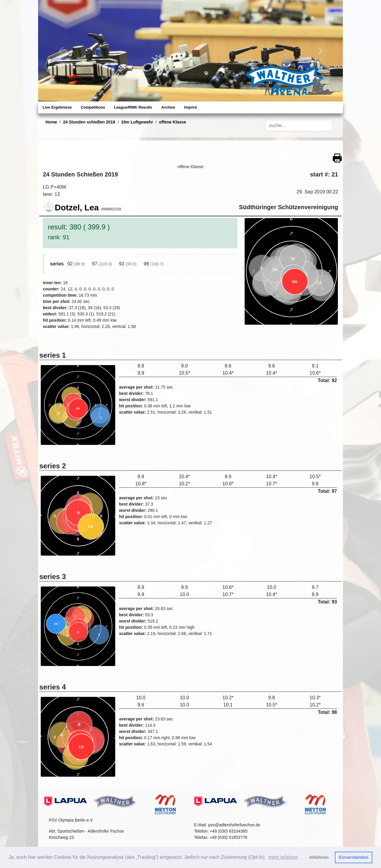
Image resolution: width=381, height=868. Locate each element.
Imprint (190, 107)
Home (51, 122)
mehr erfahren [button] (283, 857)
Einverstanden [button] (354, 857)
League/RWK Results (133, 107)
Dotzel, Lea (77, 208)
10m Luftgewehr (137, 122)
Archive (168, 107)
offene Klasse (172, 122)
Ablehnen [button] (319, 857)
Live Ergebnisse (57, 107)
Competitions (93, 107)
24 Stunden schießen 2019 (89, 122)
